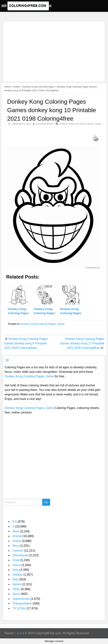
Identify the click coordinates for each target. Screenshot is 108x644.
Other (16, 589)
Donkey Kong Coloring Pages (38, 87)
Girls (16, 570)
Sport (16, 594)
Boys (16, 546)
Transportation (22, 603)
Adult (16, 531)
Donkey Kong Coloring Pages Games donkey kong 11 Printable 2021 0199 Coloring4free (82, 343)
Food (16, 560)
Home (8, 87)
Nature (17, 584)
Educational (20, 555)
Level (19, 633)
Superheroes (21, 599)
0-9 (15, 522)
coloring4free (45, 124)
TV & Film (19, 608)
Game (17, 87)
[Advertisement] (53, 49)
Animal (17, 536)
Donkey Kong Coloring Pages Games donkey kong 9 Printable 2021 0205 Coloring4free (26, 343)
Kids (15, 579)
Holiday (18, 575)
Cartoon (18, 551)
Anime (17, 541)
